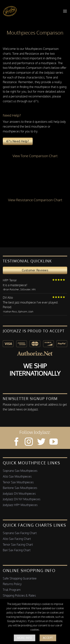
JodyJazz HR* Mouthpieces (20, 505)
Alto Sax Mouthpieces (17, 476)
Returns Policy (12, 584)
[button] (65, 11)
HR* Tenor (10, 280)
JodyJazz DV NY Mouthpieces (22, 499)
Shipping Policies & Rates (19, 595)
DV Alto (8, 298)
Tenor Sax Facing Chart (18, 545)
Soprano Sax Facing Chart (20, 533)
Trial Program (12, 590)
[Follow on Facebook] (16, 442)
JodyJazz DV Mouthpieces (19, 494)
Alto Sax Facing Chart (17, 539)
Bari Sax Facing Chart (17, 550)
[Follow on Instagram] (29, 442)
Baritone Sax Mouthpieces (20, 488)
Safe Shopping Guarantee (20, 578)
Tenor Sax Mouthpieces (18, 482)
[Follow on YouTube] (54, 442)
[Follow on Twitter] (41, 442)
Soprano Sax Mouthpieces (20, 471)
